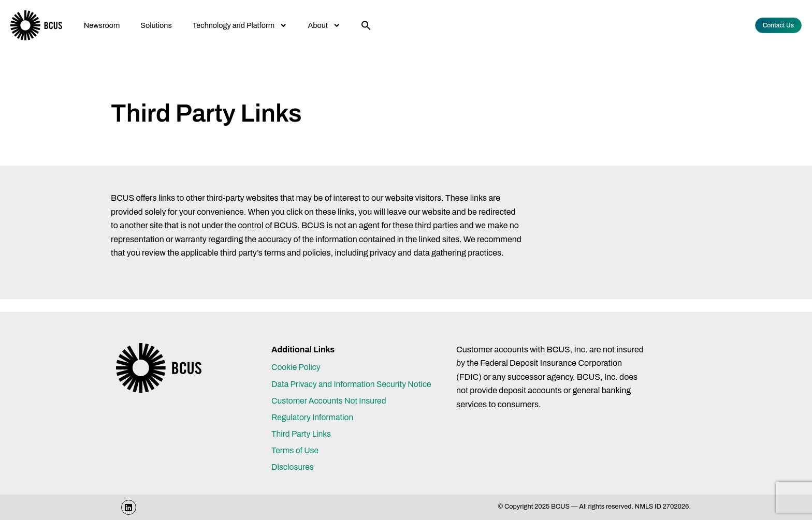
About (324, 25)
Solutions (156, 25)
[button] (366, 25)
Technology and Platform (240, 25)
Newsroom (102, 25)
